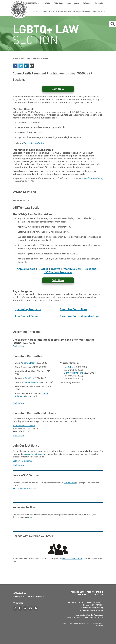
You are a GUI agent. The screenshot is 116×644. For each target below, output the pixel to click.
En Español (87, 3)
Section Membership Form (24, 488)
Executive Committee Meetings (79, 316)
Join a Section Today (34, 143)
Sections (79, 11)
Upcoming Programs (28, 309)
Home (15, 58)
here (31, 517)
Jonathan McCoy (33, 382)
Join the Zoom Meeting (24, 426)
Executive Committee (73, 309)
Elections (90, 269)
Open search (113, 24)
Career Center (87, 11)
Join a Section (70, 483)
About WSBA (71, 11)
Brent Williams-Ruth (74, 373)
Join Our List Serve (26, 316)
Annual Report (26, 269)
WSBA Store (58, 3)
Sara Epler (30, 378)
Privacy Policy (83, 595)
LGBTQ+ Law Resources (58, 272)
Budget (43, 269)
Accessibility (77, 592)
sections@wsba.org (94, 178)
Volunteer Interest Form (72, 559)
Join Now (58, 280)
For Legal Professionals (39, 11)
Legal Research (73, 3)
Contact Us (99, 3)
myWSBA (46, 3)
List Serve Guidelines (22, 461)
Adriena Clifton (28, 363)
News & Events (62, 11)
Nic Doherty (69, 367)
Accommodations (95, 592)
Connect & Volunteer (99, 11)
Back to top (18, 346)
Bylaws (56, 269)
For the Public (52, 11)
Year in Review (72, 269)
